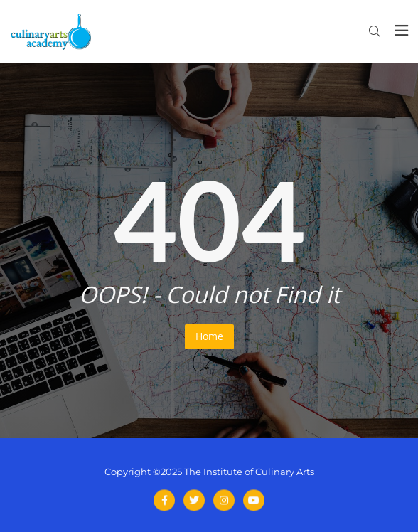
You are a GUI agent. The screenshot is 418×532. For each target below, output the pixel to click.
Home (209, 336)
